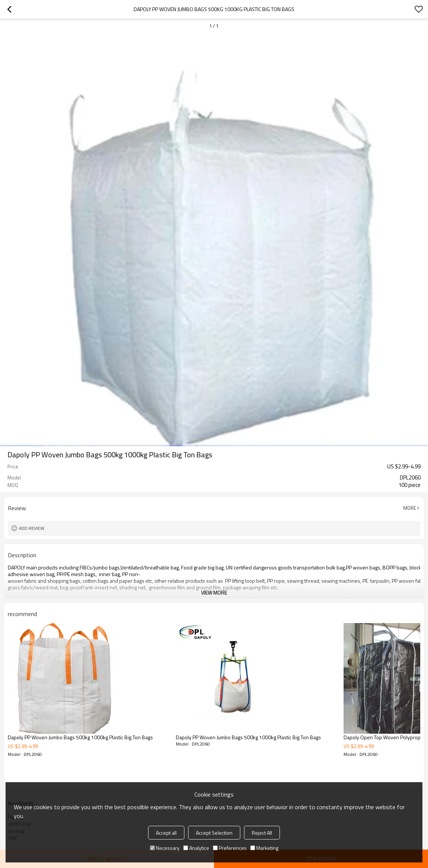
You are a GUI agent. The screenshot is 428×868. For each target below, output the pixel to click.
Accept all (166, 833)
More (410, 508)
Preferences (230, 848)
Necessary (165, 848)
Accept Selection (214, 833)
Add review (32, 528)
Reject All (262, 833)
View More (214, 593)
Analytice (196, 848)
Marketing (264, 848)
